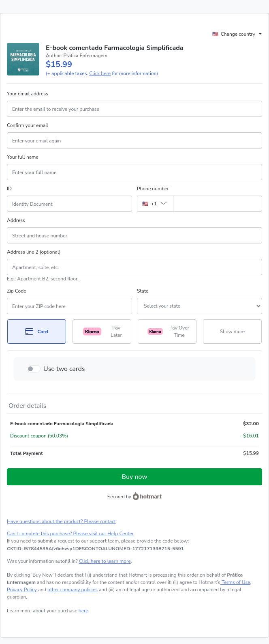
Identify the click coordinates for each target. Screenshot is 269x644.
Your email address (28, 94)
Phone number (153, 189)
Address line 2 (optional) (34, 252)
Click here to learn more (105, 561)
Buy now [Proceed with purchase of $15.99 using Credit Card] (134, 477)
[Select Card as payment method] (37, 332)
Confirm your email (28, 125)
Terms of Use (235, 582)
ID (9, 189)
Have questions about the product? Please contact (61, 521)
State (143, 291)
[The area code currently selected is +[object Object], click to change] (155, 204)
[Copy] (95, 549)
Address (16, 220)
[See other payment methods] (232, 332)
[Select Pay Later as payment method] (102, 332)
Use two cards (64, 369)
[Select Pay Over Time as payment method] (167, 332)
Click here (100, 73)
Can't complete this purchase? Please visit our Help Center (70, 534)
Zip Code (17, 291)
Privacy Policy (22, 590)
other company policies (73, 590)
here (83, 611)
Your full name (23, 157)
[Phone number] (218, 204)
